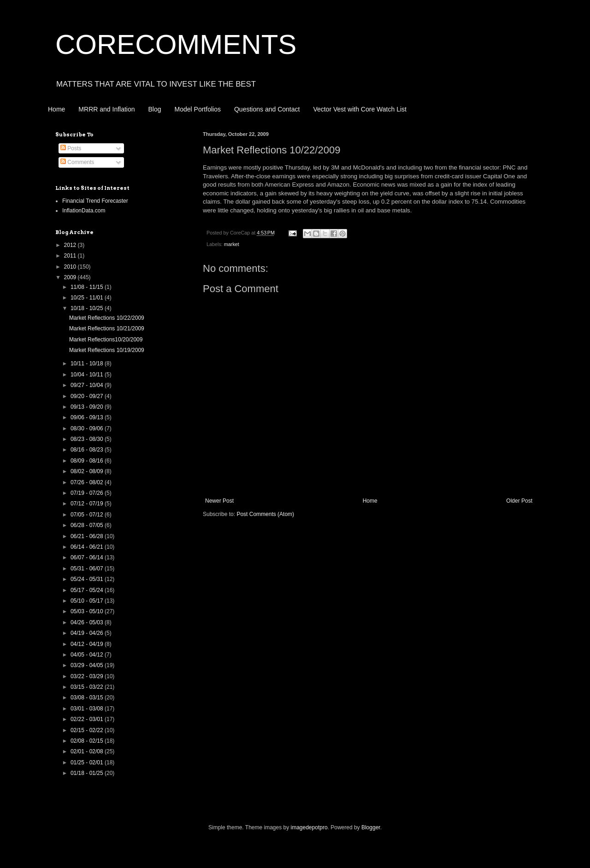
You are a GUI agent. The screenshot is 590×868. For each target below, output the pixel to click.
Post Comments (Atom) (265, 514)
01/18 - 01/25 (88, 773)
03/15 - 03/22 (88, 687)
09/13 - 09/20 (88, 407)
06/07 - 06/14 (88, 557)
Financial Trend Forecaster (95, 201)
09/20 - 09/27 (88, 396)
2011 (71, 256)
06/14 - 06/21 (88, 547)
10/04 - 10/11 (88, 375)
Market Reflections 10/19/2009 (107, 350)
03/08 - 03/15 (88, 698)
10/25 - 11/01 (88, 298)
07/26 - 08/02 (88, 482)
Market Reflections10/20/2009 (106, 340)
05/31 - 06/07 (88, 569)
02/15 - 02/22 (88, 730)
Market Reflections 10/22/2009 (107, 318)
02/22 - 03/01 (88, 719)
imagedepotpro (309, 827)
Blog (155, 109)
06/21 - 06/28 (88, 536)
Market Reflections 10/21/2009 (107, 328)
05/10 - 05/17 (88, 601)
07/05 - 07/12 (88, 515)
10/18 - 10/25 (88, 308)
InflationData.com (84, 211)
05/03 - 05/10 (88, 611)
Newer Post (219, 501)
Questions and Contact (267, 109)
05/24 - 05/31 (88, 579)
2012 (71, 245)
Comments (77, 162)
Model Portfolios (198, 109)
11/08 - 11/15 (88, 287)
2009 (71, 277)
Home (56, 109)
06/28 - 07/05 (88, 525)
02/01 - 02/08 (88, 751)
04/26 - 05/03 (88, 622)
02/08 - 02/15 (88, 741)
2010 (71, 267)
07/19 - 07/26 (88, 493)
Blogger (371, 827)
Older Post (519, 501)
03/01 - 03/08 (88, 709)
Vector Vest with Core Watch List (360, 109)
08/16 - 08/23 (88, 450)
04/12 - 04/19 (88, 644)
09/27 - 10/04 (88, 385)
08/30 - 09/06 (88, 428)
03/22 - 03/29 (88, 676)
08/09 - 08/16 (88, 461)
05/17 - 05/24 (88, 590)
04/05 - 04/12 (88, 655)
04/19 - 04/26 (88, 633)
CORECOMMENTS (176, 44)
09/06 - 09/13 (88, 417)
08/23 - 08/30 (88, 439)
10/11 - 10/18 (88, 364)
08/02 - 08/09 (88, 471)
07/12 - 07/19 (88, 504)
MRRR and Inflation (106, 109)
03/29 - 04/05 (88, 665)
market (232, 244)
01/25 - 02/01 (88, 762)
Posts (71, 148)
